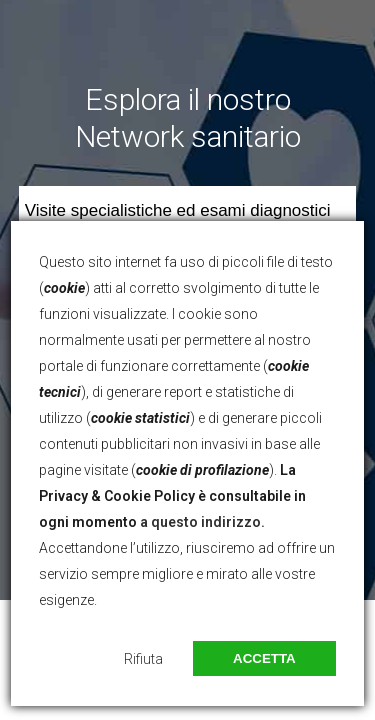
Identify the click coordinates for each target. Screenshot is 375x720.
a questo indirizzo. (202, 522)
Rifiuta (143, 659)
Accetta (264, 658)
